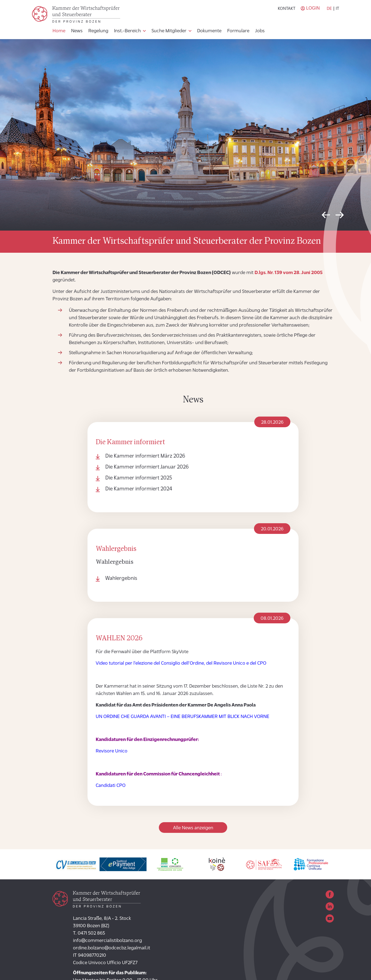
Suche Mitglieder (169, 31)
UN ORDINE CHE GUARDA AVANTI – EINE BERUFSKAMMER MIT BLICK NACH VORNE (182, 717)
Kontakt (287, 9)
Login (313, 8)
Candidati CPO (111, 786)
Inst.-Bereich (127, 31)
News (77, 31)
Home (59, 31)
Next (340, 216)
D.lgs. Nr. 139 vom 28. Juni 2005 (289, 273)
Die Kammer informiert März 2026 (145, 456)
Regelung (98, 31)
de (329, 9)
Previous (326, 216)
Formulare (238, 31)
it (337, 9)
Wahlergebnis (121, 578)
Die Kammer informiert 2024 (139, 489)
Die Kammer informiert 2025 (139, 478)
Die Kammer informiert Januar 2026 (147, 467)
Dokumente (209, 31)
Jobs (260, 31)
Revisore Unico (112, 751)
